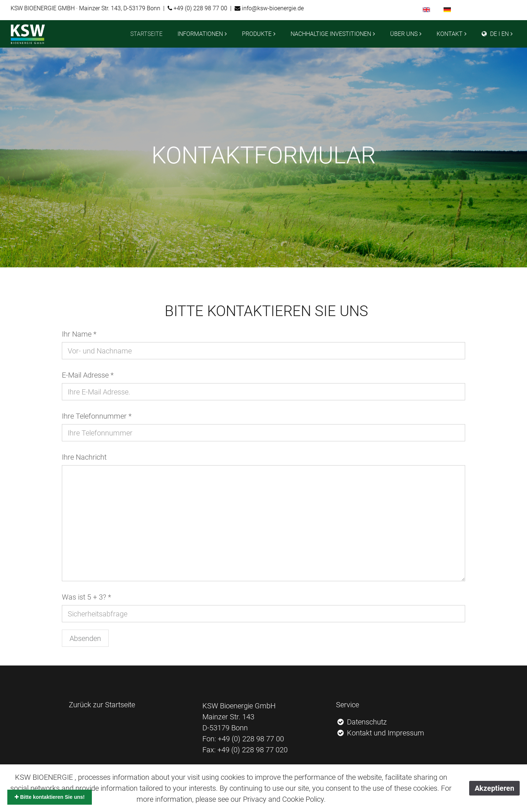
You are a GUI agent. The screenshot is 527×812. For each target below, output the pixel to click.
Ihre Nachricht (84, 457)
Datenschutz (362, 722)
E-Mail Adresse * (88, 375)
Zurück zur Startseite (102, 705)
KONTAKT (450, 34)
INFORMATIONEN (200, 34)
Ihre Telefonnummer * (97, 416)
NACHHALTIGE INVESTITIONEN (331, 34)
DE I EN (495, 34)
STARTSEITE (146, 34)
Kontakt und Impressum (380, 733)
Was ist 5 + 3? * (86, 597)
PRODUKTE (257, 34)
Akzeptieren (494, 788)
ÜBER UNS (404, 34)
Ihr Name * (79, 334)
